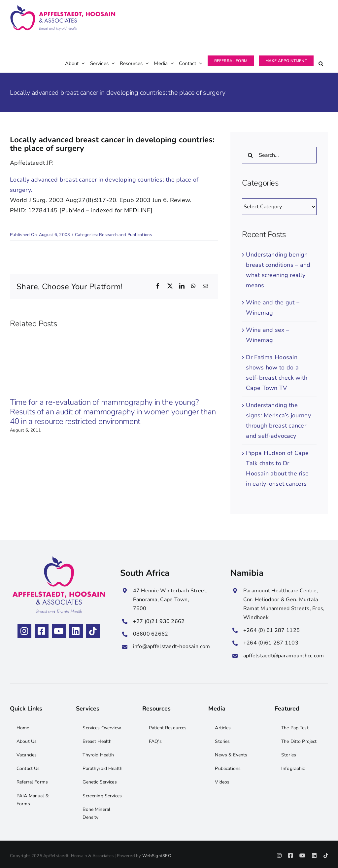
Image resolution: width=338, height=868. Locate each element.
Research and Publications (125, 235)
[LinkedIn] (182, 286)
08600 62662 (151, 634)
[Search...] (279, 155)
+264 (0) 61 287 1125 (271, 630)
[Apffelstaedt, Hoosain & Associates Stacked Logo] (59, 559)
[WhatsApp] (193, 286)
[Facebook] (158, 286)
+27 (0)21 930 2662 (159, 621)
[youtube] (59, 631)
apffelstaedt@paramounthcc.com (284, 656)
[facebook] (42, 631)
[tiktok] (93, 631)
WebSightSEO (157, 856)
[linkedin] (76, 631)
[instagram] (24, 631)
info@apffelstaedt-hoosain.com (172, 646)
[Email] (205, 286)
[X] (170, 286)
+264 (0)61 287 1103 (271, 643)
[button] (321, 54)
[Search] (250, 155)
